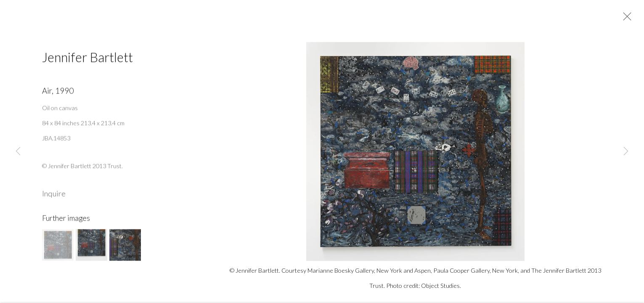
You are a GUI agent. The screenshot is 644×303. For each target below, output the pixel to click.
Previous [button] (18, 151)
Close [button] (625, 19)
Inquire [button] (54, 196)
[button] (58, 248)
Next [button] (626, 151)
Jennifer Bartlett (87, 59)
